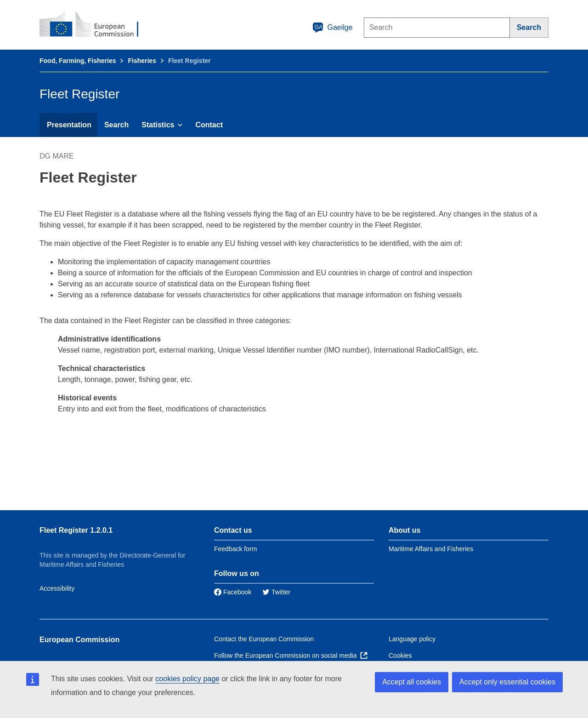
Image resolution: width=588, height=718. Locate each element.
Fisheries (142, 61)
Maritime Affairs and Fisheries (431, 549)
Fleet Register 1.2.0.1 (76, 530)
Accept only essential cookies (507, 682)
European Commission (79, 640)
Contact (209, 125)
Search (116, 125)
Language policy (412, 639)
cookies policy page (187, 679)
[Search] (529, 28)
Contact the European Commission (264, 639)
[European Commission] (95, 25)
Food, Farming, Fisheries (78, 61)
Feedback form (235, 549)
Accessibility (57, 588)
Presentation (69, 125)
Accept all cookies (412, 682)
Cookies (400, 655)
